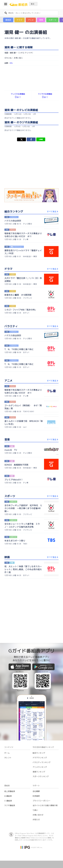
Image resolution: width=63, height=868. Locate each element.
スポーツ (52, 20)
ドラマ (19, 20)
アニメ (31, 20)
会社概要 (36, 791)
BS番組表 (8, 796)
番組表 (8, 20)
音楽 (41, 20)
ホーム (7, 753)
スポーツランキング (41, 776)
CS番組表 (8, 801)
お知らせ (36, 820)
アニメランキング (40, 767)
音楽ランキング (39, 772)
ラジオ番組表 (10, 805)
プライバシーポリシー (42, 801)
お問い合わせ (38, 815)
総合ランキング (39, 753)
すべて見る (53, 212)
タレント (8, 758)
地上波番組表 (10, 791)
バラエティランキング (42, 762)
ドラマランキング (40, 758)
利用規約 (36, 796)
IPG (11, 63)
